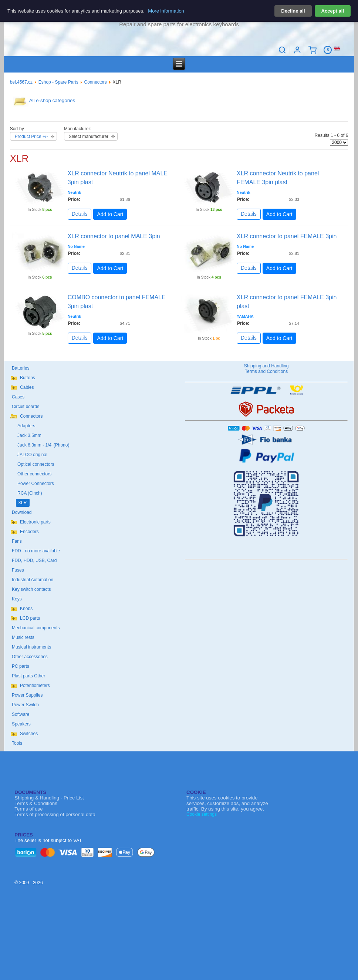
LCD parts (30, 618)
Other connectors (34, 474)
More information (166, 11)
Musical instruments (31, 647)
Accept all (333, 11)
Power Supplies (27, 695)
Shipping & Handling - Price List (49, 798)
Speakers (21, 724)
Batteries (21, 368)
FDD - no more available (36, 551)
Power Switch (25, 705)
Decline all (293, 11)
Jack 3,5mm (29, 435)
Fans (17, 541)
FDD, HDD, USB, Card (34, 560)
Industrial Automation (33, 580)
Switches (29, 734)
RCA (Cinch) (30, 493)
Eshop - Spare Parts (58, 82)
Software (21, 714)
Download (22, 512)
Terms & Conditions (36, 803)
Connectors (96, 82)
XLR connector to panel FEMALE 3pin (287, 236)
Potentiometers (35, 686)
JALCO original (32, 455)
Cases (18, 397)
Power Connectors (36, 484)
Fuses (18, 570)
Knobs (26, 609)
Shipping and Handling (266, 366)
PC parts (21, 666)
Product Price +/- (31, 137)
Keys (17, 599)
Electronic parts (35, 522)
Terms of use (28, 809)
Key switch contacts (31, 589)
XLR (22, 503)
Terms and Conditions (266, 371)
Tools (17, 743)
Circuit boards (26, 407)
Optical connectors (36, 464)
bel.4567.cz (21, 82)
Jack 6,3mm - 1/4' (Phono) (43, 445)
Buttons (28, 378)
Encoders (29, 532)
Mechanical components (36, 628)
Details (80, 214)
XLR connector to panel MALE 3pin (114, 236)
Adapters (26, 426)
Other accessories (30, 657)
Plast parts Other (28, 676)
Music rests (23, 637)
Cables (27, 387)
